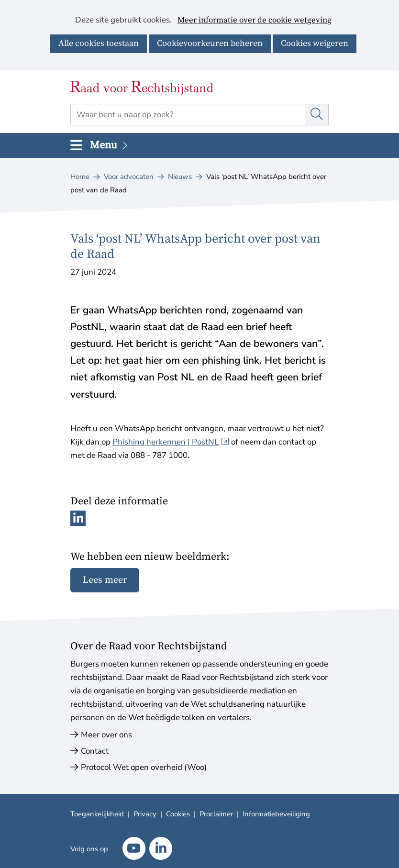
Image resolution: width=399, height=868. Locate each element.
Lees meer (105, 580)
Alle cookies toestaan (99, 43)
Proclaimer (216, 814)
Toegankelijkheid (97, 814)
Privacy (145, 814)
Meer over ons (106, 735)
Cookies (178, 814)
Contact (95, 751)
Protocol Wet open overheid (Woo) (144, 767)
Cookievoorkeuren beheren (210, 43)
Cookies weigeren (315, 43)
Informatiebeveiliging (276, 814)
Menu (110, 145)
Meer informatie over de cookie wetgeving (255, 21)
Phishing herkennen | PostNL (171, 442)
